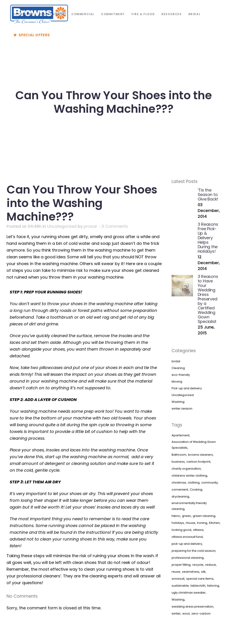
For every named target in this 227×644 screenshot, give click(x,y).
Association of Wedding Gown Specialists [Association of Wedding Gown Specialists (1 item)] (194, 445)
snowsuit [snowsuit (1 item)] (178, 579)
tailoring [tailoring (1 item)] (213, 586)
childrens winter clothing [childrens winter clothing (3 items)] (189, 476)
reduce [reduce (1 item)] (211, 565)
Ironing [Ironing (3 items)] (202, 523)
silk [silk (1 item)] (203, 572)
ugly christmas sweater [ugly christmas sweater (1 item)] (189, 593)
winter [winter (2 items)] (176, 614)
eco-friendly (181, 375)
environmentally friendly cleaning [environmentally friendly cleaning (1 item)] (189, 506)
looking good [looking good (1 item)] (181, 530)
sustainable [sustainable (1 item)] (180, 586)
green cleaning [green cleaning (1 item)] (204, 516)
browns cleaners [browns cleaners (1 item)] (200, 455)
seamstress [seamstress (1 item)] (191, 572)
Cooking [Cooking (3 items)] (196, 490)
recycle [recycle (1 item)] (198, 565)
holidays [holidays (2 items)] (178, 523)
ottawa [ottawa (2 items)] (198, 530)
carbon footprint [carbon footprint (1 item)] (198, 462)
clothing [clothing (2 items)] (194, 483)
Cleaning (178, 368)
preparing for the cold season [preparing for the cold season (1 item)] (194, 551)
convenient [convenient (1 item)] (180, 490)
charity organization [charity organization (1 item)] (186, 469)
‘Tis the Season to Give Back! (208, 195)
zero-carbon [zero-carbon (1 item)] (201, 614)
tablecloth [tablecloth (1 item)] (198, 586)
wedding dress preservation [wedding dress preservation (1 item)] (192, 607)
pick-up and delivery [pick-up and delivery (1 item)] (187, 544)
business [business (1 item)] (178, 462)
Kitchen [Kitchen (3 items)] (214, 523)
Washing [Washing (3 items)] (178, 600)
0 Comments (115, 226)
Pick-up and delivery (187, 388)
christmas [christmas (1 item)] (179, 483)
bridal (176, 361)
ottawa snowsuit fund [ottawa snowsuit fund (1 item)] (187, 537)
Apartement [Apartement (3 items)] (180, 435)
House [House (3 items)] (191, 523)
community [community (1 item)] (210, 483)
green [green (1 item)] (186, 516)
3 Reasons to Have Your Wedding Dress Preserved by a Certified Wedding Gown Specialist (208, 299)
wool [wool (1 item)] (186, 614)
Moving (177, 382)
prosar (91, 226)
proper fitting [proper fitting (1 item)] (181, 565)
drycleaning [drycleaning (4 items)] (180, 497)
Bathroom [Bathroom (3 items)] (179, 455)
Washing (178, 402)
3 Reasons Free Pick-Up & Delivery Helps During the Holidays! (208, 238)
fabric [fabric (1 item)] (176, 516)
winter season (182, 409)
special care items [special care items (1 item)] (200, 579)
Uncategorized (62, 226)
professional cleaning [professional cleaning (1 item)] (188, 558)
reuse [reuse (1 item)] (176, 572)
